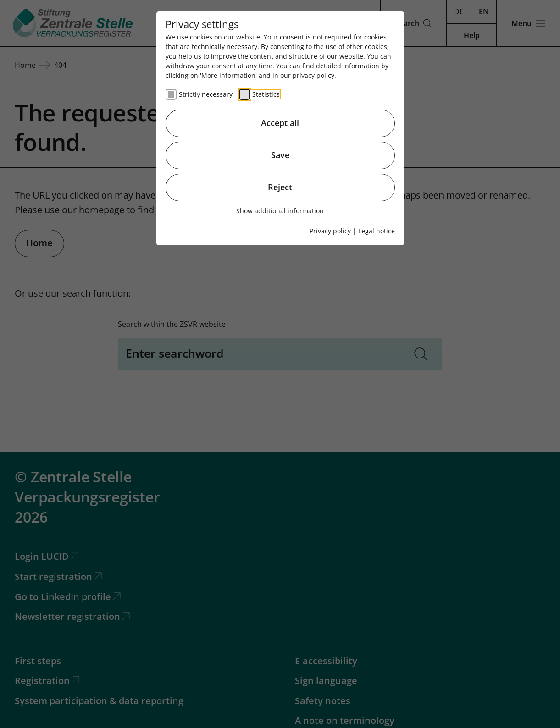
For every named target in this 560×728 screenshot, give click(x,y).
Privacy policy (330, 231)
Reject (280, 187)
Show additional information (280, 211)
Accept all (280, 123)
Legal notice (377, 231)
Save (280, 155)
